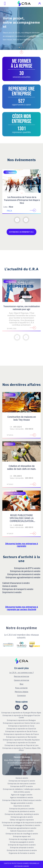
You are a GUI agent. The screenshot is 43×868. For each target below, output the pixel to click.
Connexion (21, 695)
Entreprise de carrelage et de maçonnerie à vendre (22, 822)
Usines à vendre (10, 586)
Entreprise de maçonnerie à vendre (22, 845)
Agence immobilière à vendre (22, 797)
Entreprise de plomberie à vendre (22, 811)
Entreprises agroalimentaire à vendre (23, 577)
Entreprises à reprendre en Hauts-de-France (22, 734)
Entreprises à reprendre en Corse (22, 726)
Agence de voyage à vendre (22, 795)
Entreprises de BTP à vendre (27, 568)
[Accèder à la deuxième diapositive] (22, 173)
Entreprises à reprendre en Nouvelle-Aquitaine (21, 740)
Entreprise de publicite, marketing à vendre (22, 814)
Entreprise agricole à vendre (22, 817)
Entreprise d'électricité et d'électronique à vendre (22, 800)
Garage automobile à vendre (22, 803)
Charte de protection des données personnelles (22, 863)
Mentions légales (22, 692)
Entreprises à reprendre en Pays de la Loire (22, 745)
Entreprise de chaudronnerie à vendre (22, 850)
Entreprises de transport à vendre (18, 589)
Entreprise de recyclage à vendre (22, 839)
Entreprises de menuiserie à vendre (24, 574)
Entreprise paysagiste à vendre (22, 842)
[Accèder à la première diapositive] (12, 173)
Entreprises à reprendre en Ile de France (22, 731)
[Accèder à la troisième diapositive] (31, 173)
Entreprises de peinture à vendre (25, 571)
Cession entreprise (21, 680)
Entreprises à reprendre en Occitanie (21, 742)
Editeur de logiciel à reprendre (22, 820)
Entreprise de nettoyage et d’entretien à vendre (22, 825)
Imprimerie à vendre (12, 592)
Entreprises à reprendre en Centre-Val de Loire (21, 723)
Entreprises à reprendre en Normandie (22, 737)
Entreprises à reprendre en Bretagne (22, 720)
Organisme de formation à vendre (22, 853)
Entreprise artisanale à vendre (22, 847)
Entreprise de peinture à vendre (22, 809)
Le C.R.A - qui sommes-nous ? (21, 672)
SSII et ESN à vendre (22, 792)
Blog (21, 684)
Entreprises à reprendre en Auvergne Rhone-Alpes (21, 713)
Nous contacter (21, 688)
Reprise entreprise (21, 676)
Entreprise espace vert (22, 836)
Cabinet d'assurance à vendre (16, 583)
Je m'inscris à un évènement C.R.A (21, 232)
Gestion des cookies (22, 866)
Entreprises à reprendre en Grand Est (21, 729)
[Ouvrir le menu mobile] (3, 3)
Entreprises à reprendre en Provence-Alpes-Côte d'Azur (21, 749)
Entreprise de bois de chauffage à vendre (22, 834)
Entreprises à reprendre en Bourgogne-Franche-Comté (22, 716)
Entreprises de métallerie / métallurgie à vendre (22, 789)
